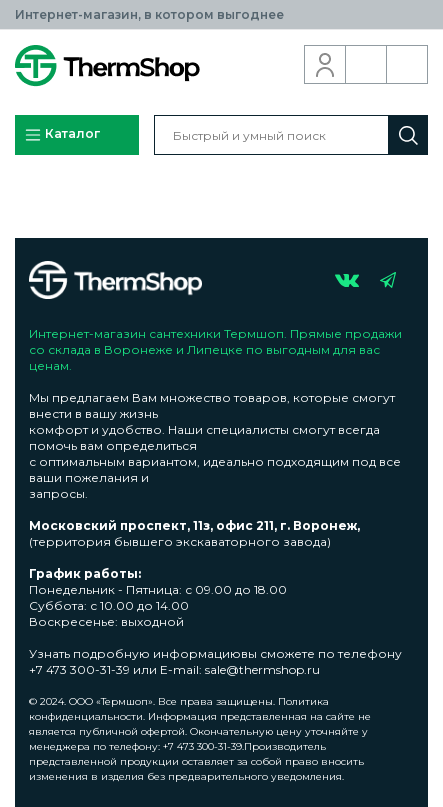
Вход (325, 65)
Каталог (62, 135)
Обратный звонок (366, 65)
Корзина (407, 65)
